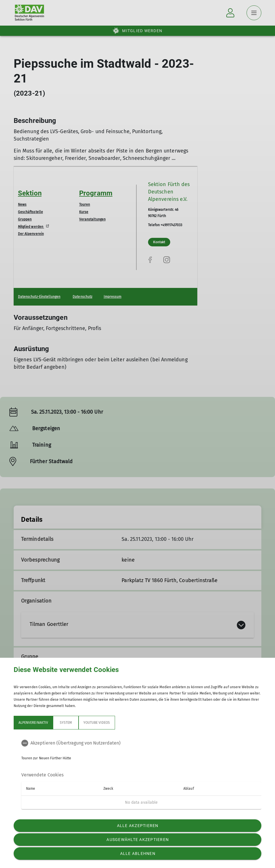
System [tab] (66, 723)
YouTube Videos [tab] (97, 723)
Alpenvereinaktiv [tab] (33, 723)
